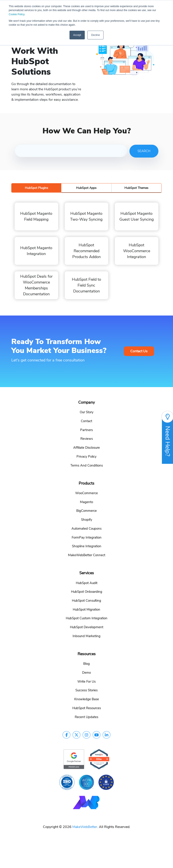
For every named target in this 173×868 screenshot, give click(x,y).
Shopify (87, 519)
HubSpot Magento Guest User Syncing (137, 216)
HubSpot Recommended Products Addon (86, 251)
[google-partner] (74, 759)
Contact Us (139, 351)
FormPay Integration (87, 537)
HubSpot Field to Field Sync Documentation (86, 285)
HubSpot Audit (87, 583)
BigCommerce (86, 510)
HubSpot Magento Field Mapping (36, 216)
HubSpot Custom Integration (87, 618)
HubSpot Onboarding (87, 591)
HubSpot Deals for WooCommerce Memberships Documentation (36, 285)
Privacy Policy (86, 456)
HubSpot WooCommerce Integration (137, 251)
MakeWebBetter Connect (87, 555)
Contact (86, 421)
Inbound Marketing (86, 636)
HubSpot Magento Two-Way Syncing (86, 216)
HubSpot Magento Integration (36, 251)
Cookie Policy (17, 14)
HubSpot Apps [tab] (86, 188)
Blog (86, 663)
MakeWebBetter (85, 827)
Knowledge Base (87, 699)
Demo (86, 672)
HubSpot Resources (87, 708)
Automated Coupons (86, 528)
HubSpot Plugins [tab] (36, 188)
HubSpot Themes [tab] (136, 188)
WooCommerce (86, 493)
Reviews (87, 438)
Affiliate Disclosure (86, 447)
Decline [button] (95, 35)
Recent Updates (86, 717)
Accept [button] (77, 35)
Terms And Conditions (87, 465)
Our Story (87, 412)
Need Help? (167, 437)
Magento (86, 502)
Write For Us (86, 681)
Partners (86, 430)
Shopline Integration (87, 546)
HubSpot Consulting (86, 600)
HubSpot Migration (86, 609)
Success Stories (86, 690)
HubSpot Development (87, 627)
